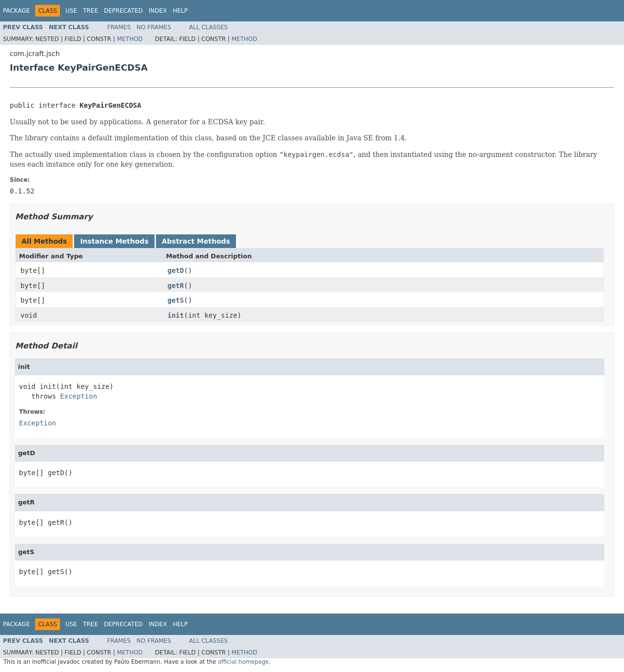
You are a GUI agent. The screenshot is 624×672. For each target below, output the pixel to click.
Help (180, 11)
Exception (78, 396)
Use (71, 11)
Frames (119, 27)
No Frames (154, 27)
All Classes (208, 27)
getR (176, 286)
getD (176, 270)
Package (16, 11)
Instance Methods (114, 241)
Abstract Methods (196, 241)
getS (176, 300)
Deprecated (123, 11)
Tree (90, 11)
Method (130, 39)
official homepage (243, 662)
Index (158, 11)
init (176, 315)
